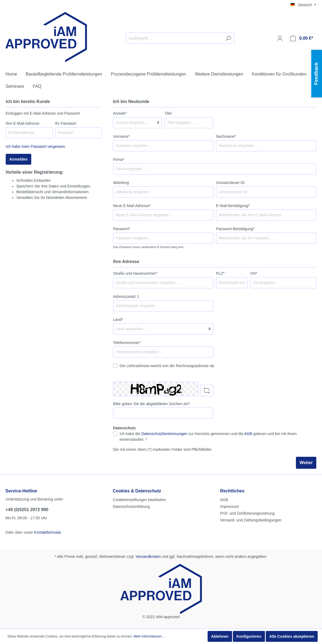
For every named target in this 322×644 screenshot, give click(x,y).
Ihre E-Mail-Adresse (23, 123)
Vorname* (121, 136)
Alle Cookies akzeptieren (292, 636)
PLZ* (220, 273)
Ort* (254, 273)
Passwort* (122, 229)
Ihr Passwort (66, 123)
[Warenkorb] (301, 38)
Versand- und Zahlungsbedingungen (251, 520)
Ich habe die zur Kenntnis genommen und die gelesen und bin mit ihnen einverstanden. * (208, 437)
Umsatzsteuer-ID (230, 183)
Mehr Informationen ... (149, 636)
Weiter (306, 463)
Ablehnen (220, 636)
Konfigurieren (249, 636)
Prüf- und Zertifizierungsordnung (247, 513)
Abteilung (121, 183)
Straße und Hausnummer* (135, 273)
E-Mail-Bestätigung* (233, 206)
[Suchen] (228, 38)
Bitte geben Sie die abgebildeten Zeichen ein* (151, 404)
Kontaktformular (48, 532)
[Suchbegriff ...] (174, 38)
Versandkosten (148, 557)
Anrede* (120, 113)
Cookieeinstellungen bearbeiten (139, 500)
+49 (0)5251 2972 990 (27, 510)
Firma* (119, 160)
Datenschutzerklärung (131, 507)
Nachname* (226, 136)
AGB (248, 434)
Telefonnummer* (127, 343)
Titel (168, 113)
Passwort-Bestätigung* (235, 229)
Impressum (229, 507)
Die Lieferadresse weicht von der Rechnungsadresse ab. (167, 366)
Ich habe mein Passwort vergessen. (36, 146)
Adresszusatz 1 (126, 296)
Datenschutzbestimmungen (164, 434)
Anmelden (18, 159)
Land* (118, 320)
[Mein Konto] (280, 38)
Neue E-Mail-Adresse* (132, 206)
